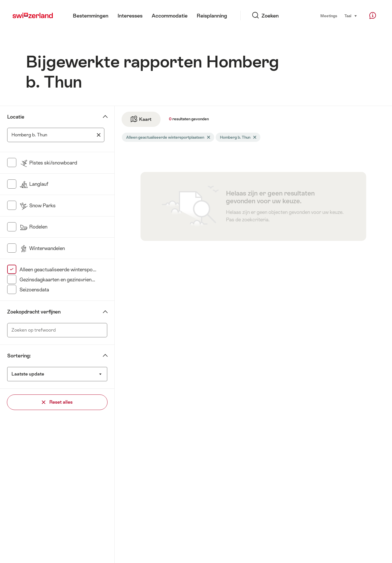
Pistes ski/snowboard (48, 163)
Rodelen (33, 227)
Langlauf (34, 184)
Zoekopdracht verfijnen (34, 312)
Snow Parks (38, 206)
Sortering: (19, 356)
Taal (351, 16)
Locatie (16, 117)
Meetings (329, 16)
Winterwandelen (42, 248)
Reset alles (57, 402)
